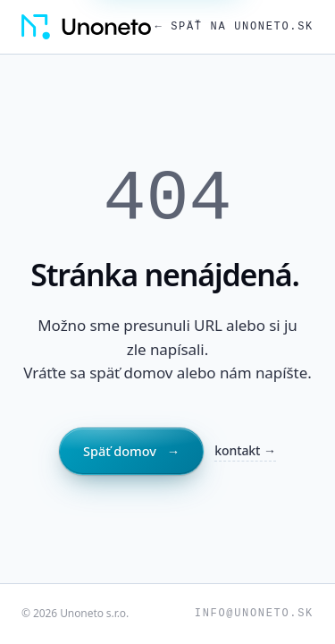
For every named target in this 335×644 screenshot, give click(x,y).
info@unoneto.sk (254, 613)
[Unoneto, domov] (86, 27)
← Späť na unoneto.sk (234, 26)
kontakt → (245, 450)
